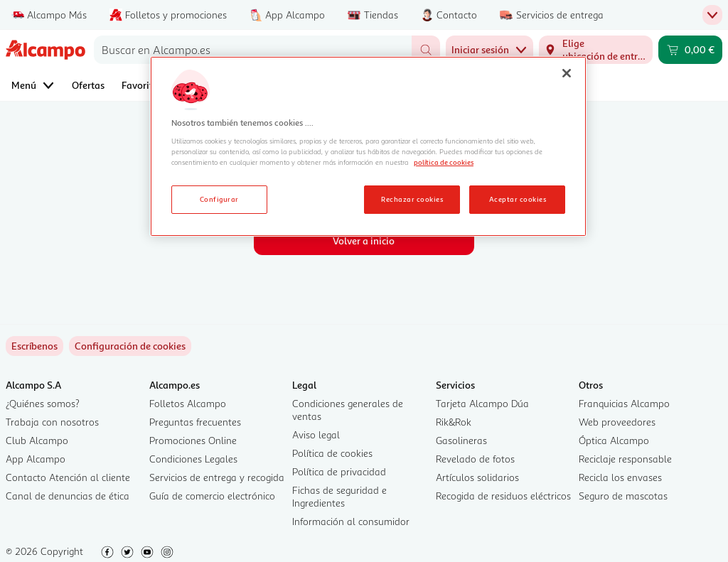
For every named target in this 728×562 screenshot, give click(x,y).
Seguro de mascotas (623, 496)
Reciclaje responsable (625, 459)
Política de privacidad (339, 471)
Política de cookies (332, 453)
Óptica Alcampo (614, 440)
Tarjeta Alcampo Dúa (482, 403)
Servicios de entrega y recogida (217, 477)
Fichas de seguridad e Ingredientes (339, 496)
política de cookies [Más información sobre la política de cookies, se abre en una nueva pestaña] (444, 162)
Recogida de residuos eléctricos (503, 496)
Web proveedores (617, 422)
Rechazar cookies (412, 199)
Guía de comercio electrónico (212, 496)
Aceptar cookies (518, 199)
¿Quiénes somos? (43, 403)
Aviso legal (316, 434)
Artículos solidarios (477, 477)
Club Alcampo (37, 440)
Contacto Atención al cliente (68, 477)
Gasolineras (461, 440)
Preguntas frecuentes (195, 422)
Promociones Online (193, 440)
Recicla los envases (620, 477)
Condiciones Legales (193, 459)
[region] (368, 146)
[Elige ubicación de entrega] (596, 50)
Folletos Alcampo (188, 403)
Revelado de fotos (475, 459)
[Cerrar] (567, 73)
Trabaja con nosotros (52, 422)
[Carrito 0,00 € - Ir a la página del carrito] (690, 50)
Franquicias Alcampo (624, 403)
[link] (130, 346)
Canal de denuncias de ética (68, 496)
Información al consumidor (351, 521)
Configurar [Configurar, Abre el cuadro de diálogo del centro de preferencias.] (219, 199)
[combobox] (253, 50)
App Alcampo (36, 459)
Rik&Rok (454, 422)
